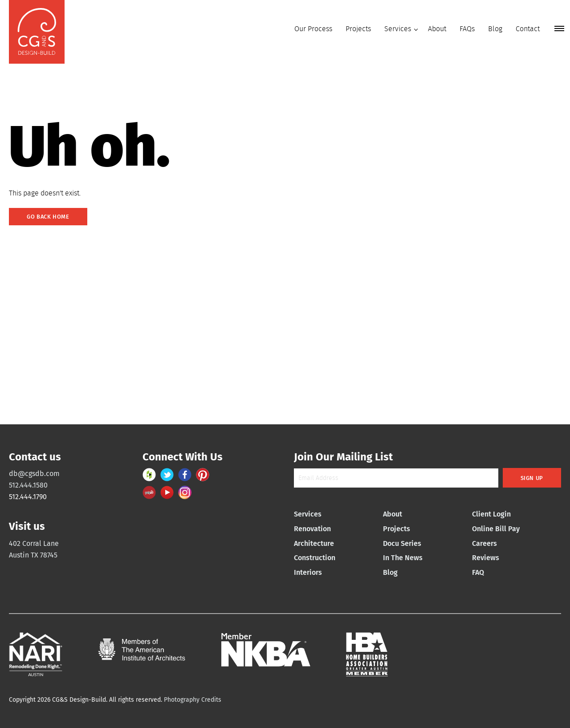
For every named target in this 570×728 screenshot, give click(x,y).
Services (398, 29)
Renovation (312, 529)
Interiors (308, 572)
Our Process (313, 29)
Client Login (491, 514)
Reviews (486, 558)
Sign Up (532, 478)
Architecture (314, 543)
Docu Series (402, 543)
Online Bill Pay (496, 529)
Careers (484, 543)
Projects (358, 29)
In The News (403, 558)
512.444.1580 (28, 485)
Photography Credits (193, 700)
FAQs (467, 29)
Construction (315, 558)
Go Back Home (48, 217)
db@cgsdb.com (34, 474)
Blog (495, 29)
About (437, 29)
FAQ (478, 572)
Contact (528, 29)
